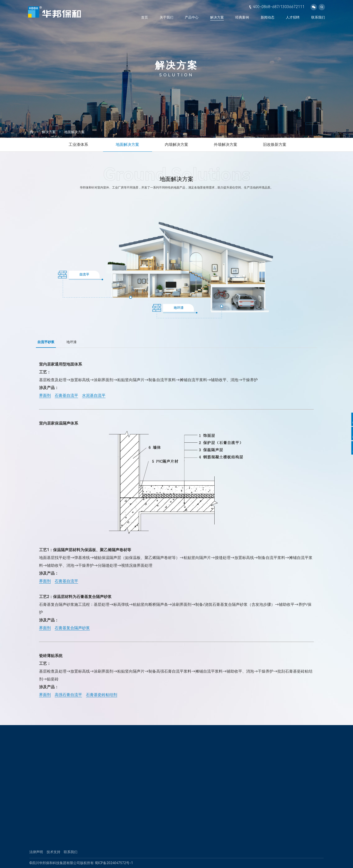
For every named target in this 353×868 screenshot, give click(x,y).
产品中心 (192, 17)
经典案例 (242, 17)
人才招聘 (293, 17)
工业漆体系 (78, 145)
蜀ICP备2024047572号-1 (114, 863)
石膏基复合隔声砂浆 (72, 628)
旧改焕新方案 (275, 145)
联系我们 (318, 17)
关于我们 (166, 17)
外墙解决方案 (226, 145)
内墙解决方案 (176, 145)
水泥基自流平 (94, 395)
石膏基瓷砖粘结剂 (102, 695)
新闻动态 (268, 17)
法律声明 (36, 852)
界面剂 (45, 395)
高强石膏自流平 (68, 695)
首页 (145, 17)
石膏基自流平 (66, 395)
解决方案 (217, 17)
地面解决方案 (74, 132)
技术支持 (53, 852)
